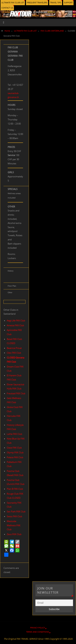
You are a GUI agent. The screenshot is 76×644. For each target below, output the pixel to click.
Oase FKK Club (14, 448)
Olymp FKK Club (15, 453)
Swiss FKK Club (14, 516)
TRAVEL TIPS (56, 3)
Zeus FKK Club (14, 534)
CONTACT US (7, 8)
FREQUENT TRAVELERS (37, 3)
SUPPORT (68, 3)
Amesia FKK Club (15, 325)
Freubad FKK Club (16, 394)
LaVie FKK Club (14, 434)
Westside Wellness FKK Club (14, 525)
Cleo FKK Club (14, 353)
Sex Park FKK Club (16, 512)
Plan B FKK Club (15, 489)
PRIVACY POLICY (38, 628)
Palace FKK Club (15, 457)
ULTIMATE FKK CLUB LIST (13, 3)
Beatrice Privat (14, 348)
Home (7, 31)
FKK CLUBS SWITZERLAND (52, 31)
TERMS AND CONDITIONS (38, 632)
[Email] (54, 603)
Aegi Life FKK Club (16, 321)
